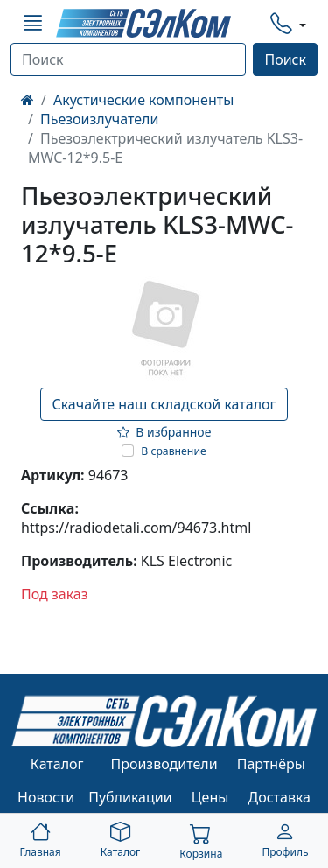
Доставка (280, 797)
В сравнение (174, 451)
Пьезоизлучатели (99, 119)
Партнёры (271, 764)
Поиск (285, 59)
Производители (164, 764)
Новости (46, 797)
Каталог (57, 764)
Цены (210, 797)
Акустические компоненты (143, 100)
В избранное (164, 432)
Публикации (130, 797)
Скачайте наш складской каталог (164, 404)
